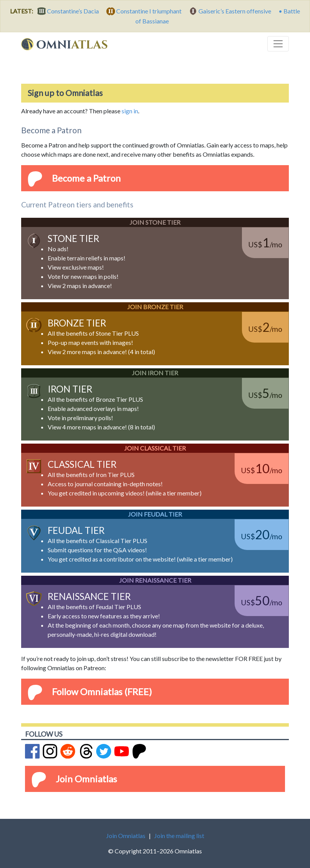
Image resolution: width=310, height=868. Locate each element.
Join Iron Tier (155, 373)
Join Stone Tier (155, 222)
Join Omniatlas (86, 779)
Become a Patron (86, 178)
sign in (130, 111)
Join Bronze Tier (155, 307)
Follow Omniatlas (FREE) (102, 692)
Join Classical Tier (155, 448)
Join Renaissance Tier (155, 580)
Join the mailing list (179, 836)
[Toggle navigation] (278, 44)
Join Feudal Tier (155, 514)
